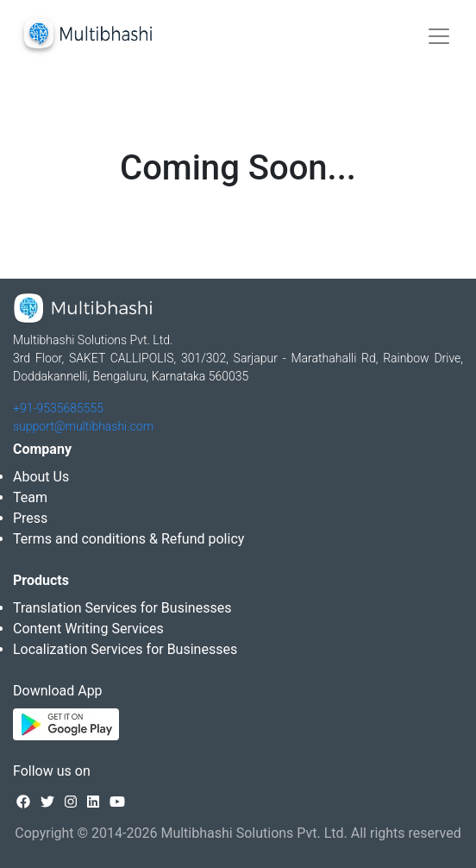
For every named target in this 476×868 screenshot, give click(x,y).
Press (30, 518)
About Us (41, 477)
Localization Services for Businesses (125, 649)
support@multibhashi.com (83, 426)
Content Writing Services (88, 629)
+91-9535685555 (58, 408)
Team (30, 497)
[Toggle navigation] (439, 36)
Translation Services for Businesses (122, 608)
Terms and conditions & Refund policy (128, 539)
